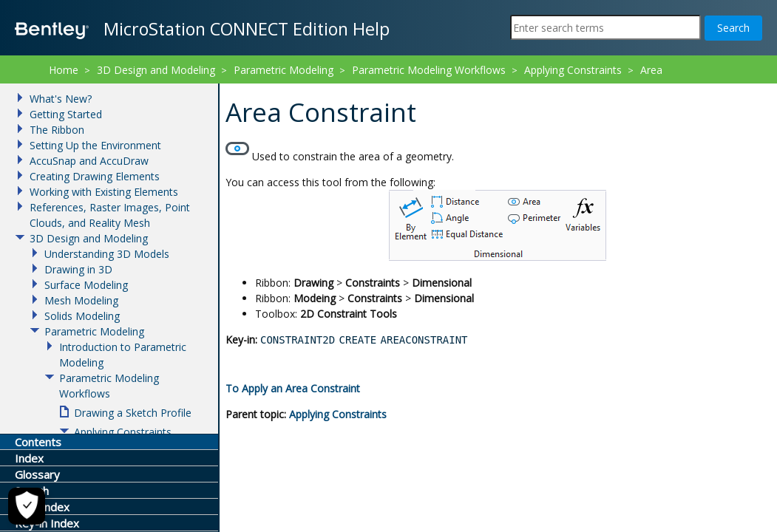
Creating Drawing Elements (95, 176)
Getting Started (66, 114)
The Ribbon (57, 130)
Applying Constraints (338, 414)
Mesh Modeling (81, 300)
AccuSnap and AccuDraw (89, 161)
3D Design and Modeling (156, 70)
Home (64, 70)
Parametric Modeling (284, 70)
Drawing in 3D (78, 269)
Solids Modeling (82, 316)
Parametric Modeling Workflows (429, 70)
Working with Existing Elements (104, 192)
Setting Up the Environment (95, 145)
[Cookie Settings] (22, 506)
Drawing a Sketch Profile (133, 413)
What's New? (61, 99)
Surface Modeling (86, 285)
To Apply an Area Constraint (293, 388)
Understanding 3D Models (107, 254)
